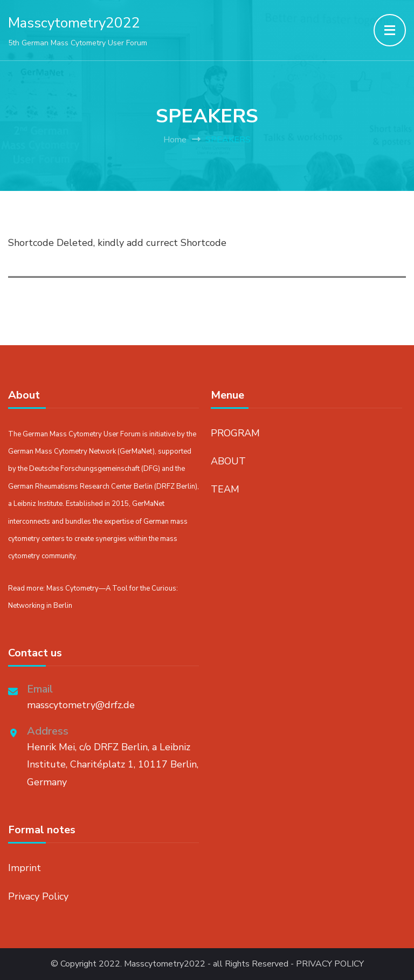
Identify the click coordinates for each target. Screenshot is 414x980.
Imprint (25, 868)
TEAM (225, 489)
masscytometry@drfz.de (81, 705)
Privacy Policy (38, 896)
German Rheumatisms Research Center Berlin (80, 486)
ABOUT (228, 461)
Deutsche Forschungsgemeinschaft (84, 469)
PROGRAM (235, 433)
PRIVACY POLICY (330, 964)
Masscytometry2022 (74, 23)
